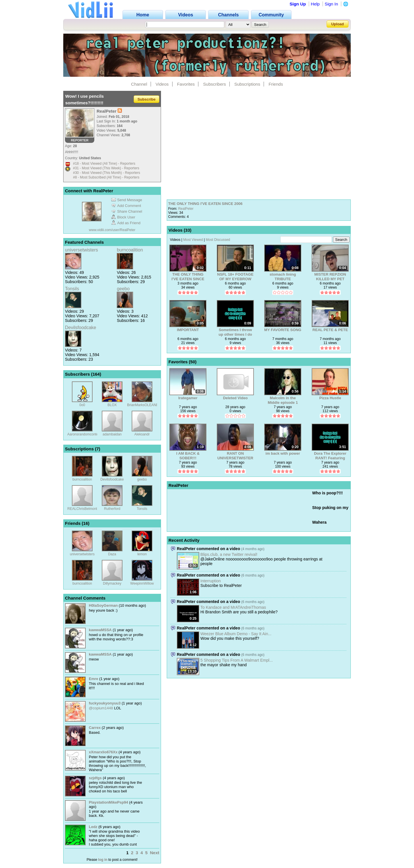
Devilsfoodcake (81, 328)
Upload (338, 24)
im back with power (283, 453)
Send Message (127, 200)
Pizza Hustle (330, 398)
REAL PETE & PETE (330, 330)
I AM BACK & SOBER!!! (188, 456)
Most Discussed (218, 240)
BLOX (112, 405)
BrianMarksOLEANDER (145, 405)
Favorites (186, 84)
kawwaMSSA (100, 630)
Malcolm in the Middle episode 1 (283, 400)
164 (96, 374)
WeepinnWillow (142, 583)
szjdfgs (95, 778)
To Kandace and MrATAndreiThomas (233, 607)
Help (315, 4)
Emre (94, 679)
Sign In (331, 4)
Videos (162, 84)
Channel (139, 84)
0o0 (82, 405)
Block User (123, 217)
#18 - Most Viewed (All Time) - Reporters (104, 164)
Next (155, 853)
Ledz (93, 827)
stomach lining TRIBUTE (283, 277)
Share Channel (127, 211)
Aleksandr (142, 434)
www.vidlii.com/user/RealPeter (112, 230)
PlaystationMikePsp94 (109, 802)
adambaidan (112, 434)
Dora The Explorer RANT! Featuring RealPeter (330, 456)
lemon (142, 554)
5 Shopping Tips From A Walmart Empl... (237, 660)
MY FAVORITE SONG (283, 330)
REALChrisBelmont (82, 509)
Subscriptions (247, 84)
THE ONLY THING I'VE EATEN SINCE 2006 (205, 204)
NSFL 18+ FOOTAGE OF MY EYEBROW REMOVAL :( (235, 277)
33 (188, 230)
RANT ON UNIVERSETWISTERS (235, 456)
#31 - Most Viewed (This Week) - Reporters (106, 168)
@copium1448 (101, 708)
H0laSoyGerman (103, 605)
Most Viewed (193, 240)
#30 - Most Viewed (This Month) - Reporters (107, 173)
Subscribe (146, 99)
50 (193, 362)
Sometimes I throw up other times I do (235, 332)
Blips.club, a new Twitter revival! (229, 554)
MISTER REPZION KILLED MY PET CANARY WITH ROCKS (330, 277)
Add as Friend (126, 223)
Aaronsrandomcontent (84, 434)
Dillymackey (112, 583)
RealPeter (186, 209)
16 (86, 523)
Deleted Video (235, 398)
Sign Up (298, 4)
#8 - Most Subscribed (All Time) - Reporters (106, 177)
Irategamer (188, 398)
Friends (276, 84)
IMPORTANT (188, 330)
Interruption (211, 581)
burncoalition (130, 250)
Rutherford (112, 509)
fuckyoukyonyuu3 (105, 703)
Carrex (95, 728)
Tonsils (72, 289)
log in (103, 860)
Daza (112, 554)
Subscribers (215, 84)
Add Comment (126, 206)
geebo (123, 289)
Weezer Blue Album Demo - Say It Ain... (236, 634)
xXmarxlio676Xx (103, 752)
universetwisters (82, 250)
